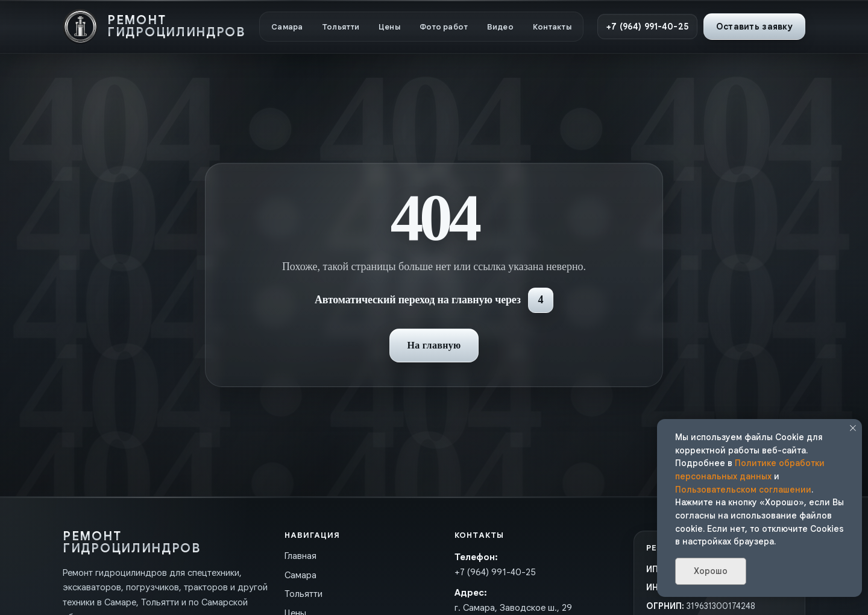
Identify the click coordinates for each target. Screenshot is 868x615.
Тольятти (341, 27)
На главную (434, 345)
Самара (287, 27)
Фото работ (444, 27)
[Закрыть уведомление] (853, 428)
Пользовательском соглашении (743, 490)
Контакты (552, 27)
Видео (500, 27)
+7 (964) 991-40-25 (647, 27)
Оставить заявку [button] (754, 27)
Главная (300, 556)
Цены (389, 27)
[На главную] (154, 27)
